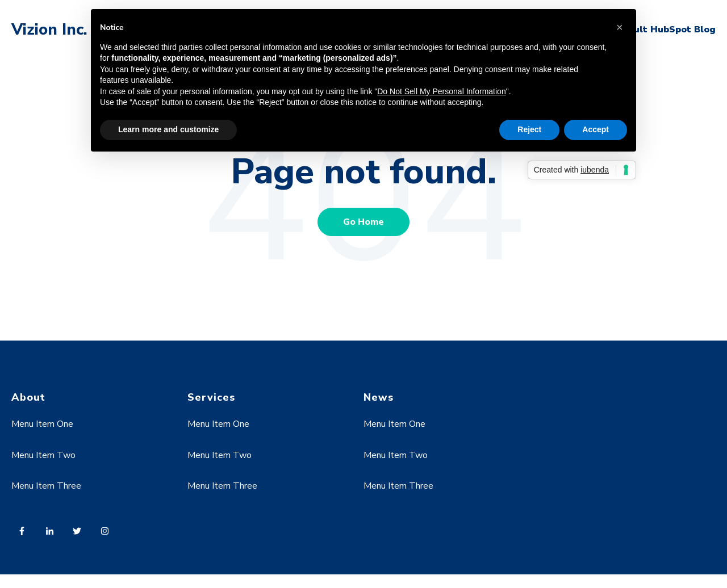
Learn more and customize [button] (168, 129)
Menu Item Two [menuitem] (43, 455)
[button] (621, 27)
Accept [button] (596, 129)
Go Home (363, 222)
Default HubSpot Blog (663, 30)
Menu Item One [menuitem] (42, 424)
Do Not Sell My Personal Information (441, 91)
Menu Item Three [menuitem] (46, 486)
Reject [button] (529, 129)
